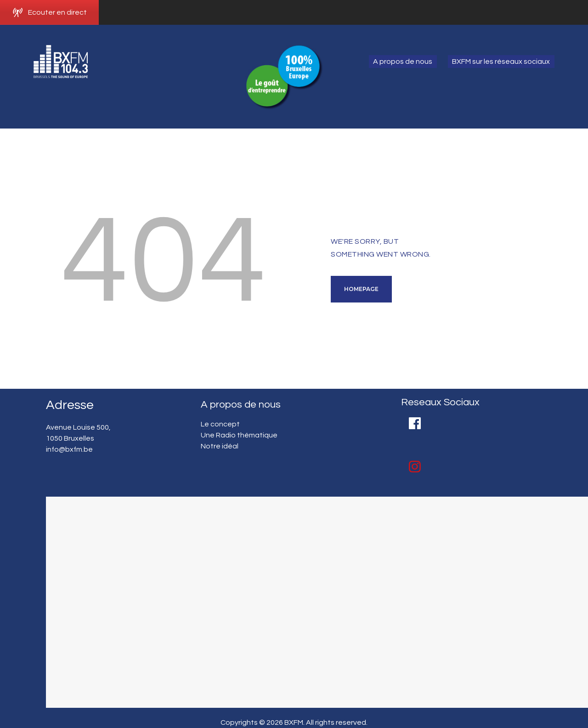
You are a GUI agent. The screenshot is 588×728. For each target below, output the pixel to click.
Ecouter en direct (49, 12)
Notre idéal (220, 446)
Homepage (361, 289)
